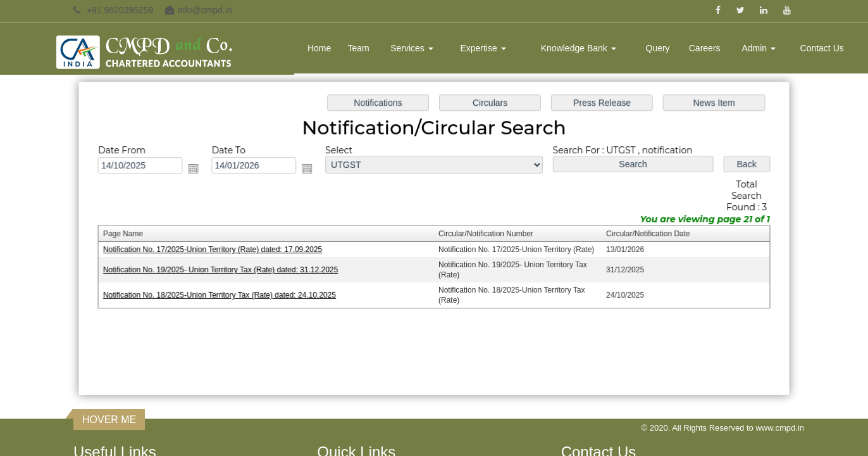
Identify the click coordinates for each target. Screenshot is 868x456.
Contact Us (822, 48)
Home (319, 48)
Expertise (483, 48)
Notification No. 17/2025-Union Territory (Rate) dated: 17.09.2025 (217, 250)
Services (412, 48)
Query (658, 48)
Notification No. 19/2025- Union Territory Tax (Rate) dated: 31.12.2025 (225, 270)
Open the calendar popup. (198, 170)
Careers (705, 48)
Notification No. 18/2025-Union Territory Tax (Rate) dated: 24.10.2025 (224, 294)
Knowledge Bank (579, 48)
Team (358, 48)
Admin (759, 48)
